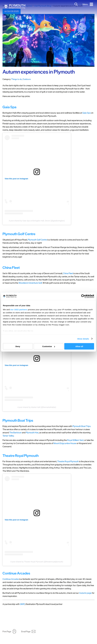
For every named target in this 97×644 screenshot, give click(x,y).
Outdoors (27, 79)
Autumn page (85, 593)
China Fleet (68, 273)
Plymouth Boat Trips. (82, 426)
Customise (49, 346)
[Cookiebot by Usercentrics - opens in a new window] (83, 296)
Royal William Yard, (76, 440)
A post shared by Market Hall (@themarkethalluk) (37, 407)
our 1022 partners (19, 309)
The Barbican (15, 433)
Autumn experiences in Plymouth (39, 72)
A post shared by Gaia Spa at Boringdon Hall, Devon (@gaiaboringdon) (37, 221)
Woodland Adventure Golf (30, 283)
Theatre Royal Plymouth (68, 461)
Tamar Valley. (9, 436)
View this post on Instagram (16, 179)
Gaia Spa (87, 113)
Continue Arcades (11, 579)
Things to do (17, 79)
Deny (18, 346)
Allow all (79, 346)
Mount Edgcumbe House (65, 443)
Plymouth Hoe (32, 433)
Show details (83, 339)
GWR (22, 604)
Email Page (26, 631)
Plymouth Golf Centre (37, 240)
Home (17, 6)
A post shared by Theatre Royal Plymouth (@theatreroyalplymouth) (37, 562)
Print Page (7, 631)
